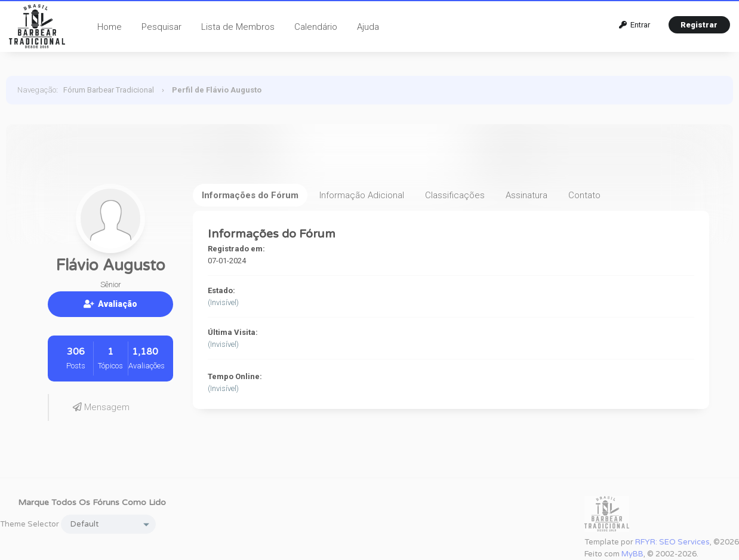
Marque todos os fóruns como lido (92, 502)
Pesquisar (161, 27)
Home (110, 27)
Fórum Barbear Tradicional (109, 90)
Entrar (635, 25)
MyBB (632, 554)
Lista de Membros (238, 27)
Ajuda (368, 27)
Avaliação (110, 304)
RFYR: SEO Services (672, 542)
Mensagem (101, 407)
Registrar (699, 25)
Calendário (316, 27)
